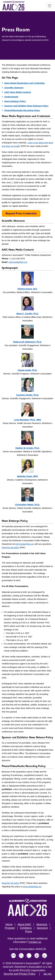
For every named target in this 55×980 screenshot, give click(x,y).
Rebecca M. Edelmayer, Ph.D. (27, 342)
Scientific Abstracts (14, 88)
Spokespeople (11, 97)
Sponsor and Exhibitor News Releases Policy (26, 106)
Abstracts (42, 924)
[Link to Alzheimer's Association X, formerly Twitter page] (21, 956)
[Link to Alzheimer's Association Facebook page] (37, 956)
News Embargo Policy (15, 101)
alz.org (47, 974)
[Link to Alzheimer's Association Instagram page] (29, 956)
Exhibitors (26, 928)
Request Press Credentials (21, 213)
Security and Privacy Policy (20, 974)
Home (9, 924)
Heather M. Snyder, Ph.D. (28, 448)
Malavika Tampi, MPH (27, 476)
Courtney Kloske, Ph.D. (27, 395)
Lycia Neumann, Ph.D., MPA (27, 420)
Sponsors (42, 928)
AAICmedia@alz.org (18, 262)
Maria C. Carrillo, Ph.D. (27, 314)
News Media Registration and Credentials (24, 83)
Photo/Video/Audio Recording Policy (22, 110)
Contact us (35, 942)
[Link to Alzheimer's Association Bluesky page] (13, 956)
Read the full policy (10, 548)
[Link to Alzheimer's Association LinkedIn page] (45, 956)
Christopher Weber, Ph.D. (27, 505)
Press (28, 931)
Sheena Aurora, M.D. (27, 289)
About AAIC (24, 924)
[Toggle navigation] (49, 6)
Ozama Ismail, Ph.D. (27, 370)
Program (10, 928)
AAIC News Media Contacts (17, 92)
